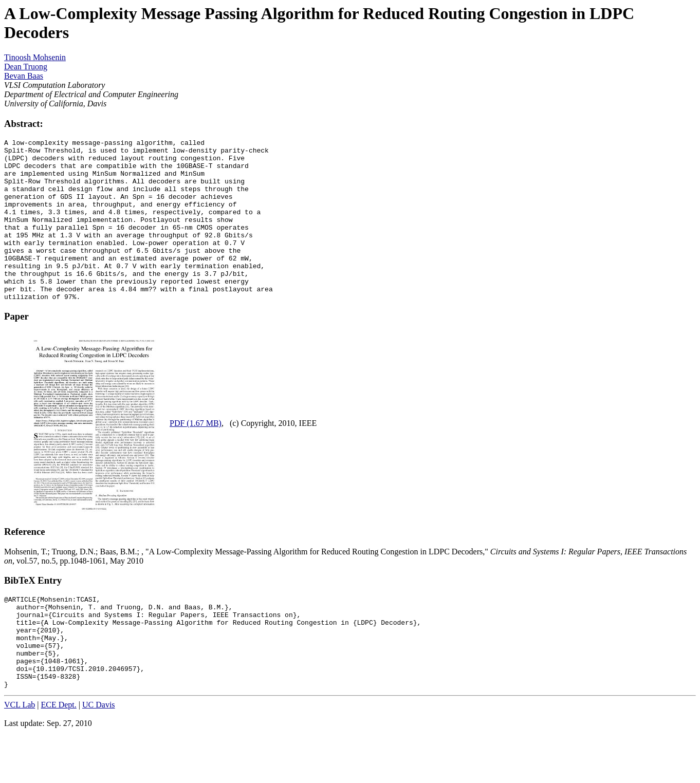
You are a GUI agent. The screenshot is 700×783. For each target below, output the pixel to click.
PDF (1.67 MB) (196, 455)
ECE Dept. (58, 756)
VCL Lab (20, 756)
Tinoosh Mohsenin (35, 57)
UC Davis (99, 756)
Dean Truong (26, 67)
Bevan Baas (24, 76)
